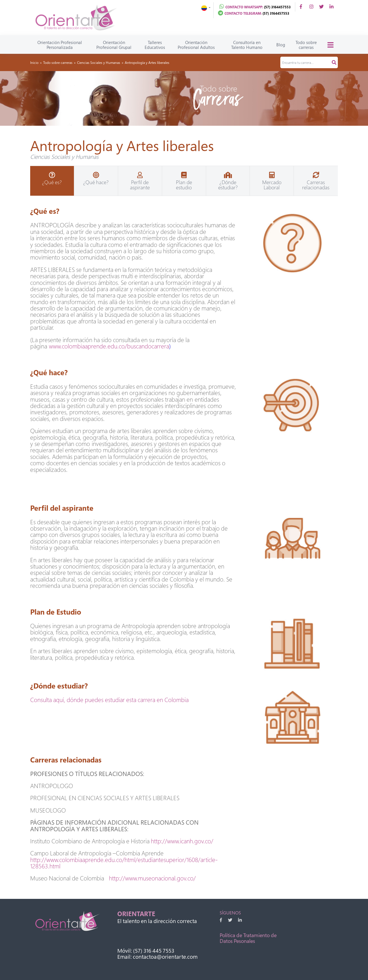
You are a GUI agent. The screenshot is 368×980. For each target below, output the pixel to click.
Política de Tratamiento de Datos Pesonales (248, 938)
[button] (206, 7)
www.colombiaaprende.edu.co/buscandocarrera (109, 346)
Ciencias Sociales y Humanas (99, 62)
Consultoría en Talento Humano (247, 45)
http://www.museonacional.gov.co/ (152, 878)
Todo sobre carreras (306, 45)
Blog (281, 45)
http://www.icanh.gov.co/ (182, 841)
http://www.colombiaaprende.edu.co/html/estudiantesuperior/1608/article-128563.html (124, 863)
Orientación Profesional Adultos (196, 45)
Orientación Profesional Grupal (114, 45)
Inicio (34, 62)
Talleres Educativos (155, 45)
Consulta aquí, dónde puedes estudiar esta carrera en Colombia (109, 700)
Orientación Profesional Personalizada (60, 45)
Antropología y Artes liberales (147, 62)
